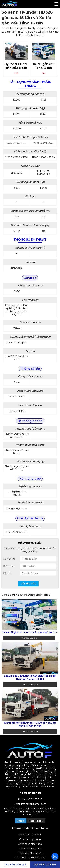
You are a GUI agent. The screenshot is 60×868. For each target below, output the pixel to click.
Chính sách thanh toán (30, 853)
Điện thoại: (9, 566)
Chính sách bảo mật (30, 835)
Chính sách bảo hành (30, 849)
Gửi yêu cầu (28, 584)
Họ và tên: (9, 559)
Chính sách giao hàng (30, 844)
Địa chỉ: (7, 573)
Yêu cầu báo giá (29, 638)
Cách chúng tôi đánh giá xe (30, 858)
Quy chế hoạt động (30, 839)
